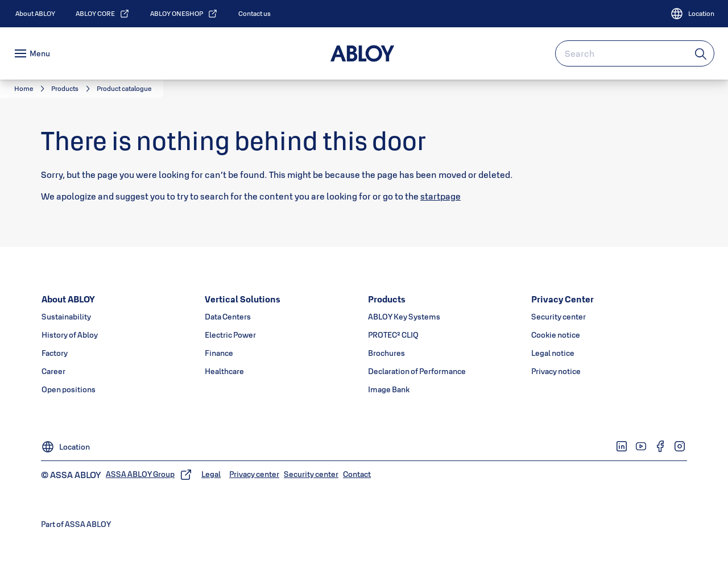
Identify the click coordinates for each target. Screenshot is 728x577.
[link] (35, 14)
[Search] (701, 53)
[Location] (692, 14)
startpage (440, 196)
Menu (40, 53)
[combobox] (635, 53)
